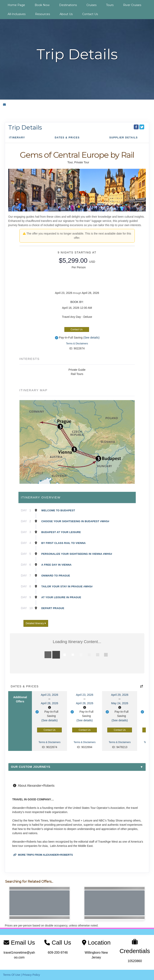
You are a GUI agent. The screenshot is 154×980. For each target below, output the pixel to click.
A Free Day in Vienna (56, 565)
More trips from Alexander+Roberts (43, 855)
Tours (110, 5)
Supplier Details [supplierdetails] (124, 138)
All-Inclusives (17, 14)
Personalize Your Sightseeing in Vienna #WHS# (77, 554)
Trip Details (25, 128)
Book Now (42, 5)
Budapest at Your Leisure (61, 532)
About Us (66, 14)
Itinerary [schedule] (17, 138)
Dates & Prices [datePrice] (67, 138)
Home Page (16, 5)
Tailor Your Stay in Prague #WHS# (67, 586)
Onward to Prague (56, 576)
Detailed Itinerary (36, 623)
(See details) (91, 338)
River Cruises (132, 5)
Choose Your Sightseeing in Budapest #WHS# (75, 521)
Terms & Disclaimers (77, 344)
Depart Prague (53, 608)
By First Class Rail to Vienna (63, 543)
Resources (43, 14)
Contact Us (90, 14)
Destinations (68, 5)
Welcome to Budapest (58, 510)
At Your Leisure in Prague (61, 597)
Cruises (91, 5)
